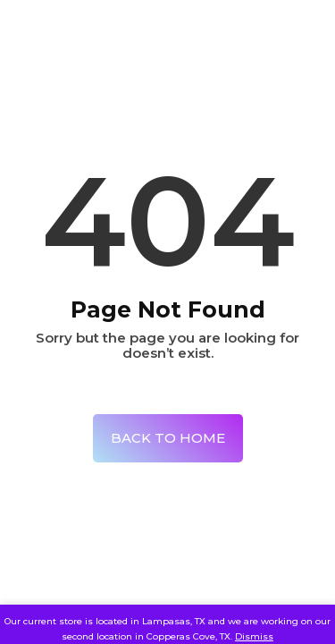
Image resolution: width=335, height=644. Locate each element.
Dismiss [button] (254, 636)
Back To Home (168, 438)
